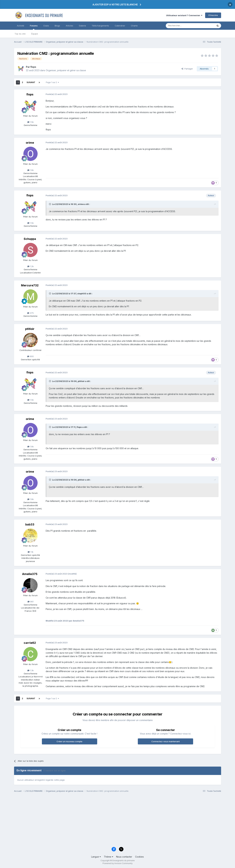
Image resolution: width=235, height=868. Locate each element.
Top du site (20, 34)
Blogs (57, 26)
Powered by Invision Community (118, 863)
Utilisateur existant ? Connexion (184, 15)
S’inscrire (213, 15)
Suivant (31, 82)
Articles (69, 26)
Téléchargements (100, 26)
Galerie (82, 26)
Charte (134, 26)
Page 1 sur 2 (52, 82)
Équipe (35, 34)
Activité (21, 26)
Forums (34, 27)
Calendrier (120, 26)
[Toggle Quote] (50, 204)
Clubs (46, 26)
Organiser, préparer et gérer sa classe (66, 70)
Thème (108, 857)
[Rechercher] (183, 26)
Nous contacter (124, 857)
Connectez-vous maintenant (166, 741)
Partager (187, 69)
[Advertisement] (109, 821)
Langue (96, 857)
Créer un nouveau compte (69, 741)
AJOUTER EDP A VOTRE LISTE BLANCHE (115, 5)
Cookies (139, 857)
